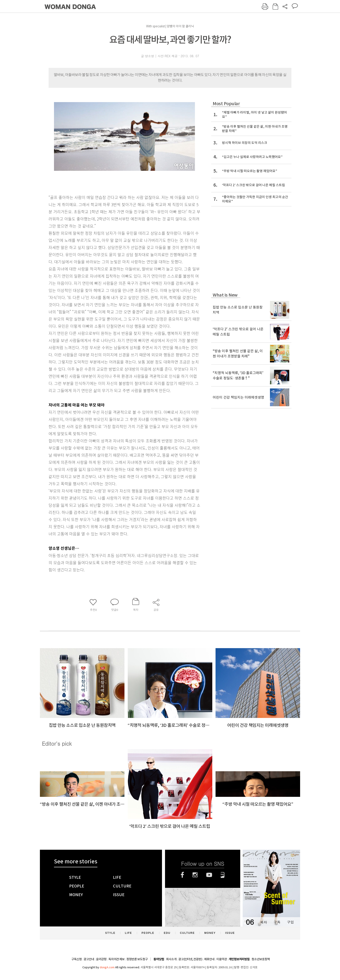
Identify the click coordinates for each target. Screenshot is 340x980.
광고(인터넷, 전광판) (190, 959)
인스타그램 (195, 875)
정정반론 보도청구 (137, 959)
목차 (263, 922)
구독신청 (77, 959)
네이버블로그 (223, 875)
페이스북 (182, 875)
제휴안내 (209, 959)
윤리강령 (101, 959)
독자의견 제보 (116, 959)
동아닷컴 (159, 959)
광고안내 (89, 959)
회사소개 (171, 959)
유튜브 (209, 875)
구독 (277, 922)
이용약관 (222, 959)
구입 (290, 922)
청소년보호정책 (261, 959)
